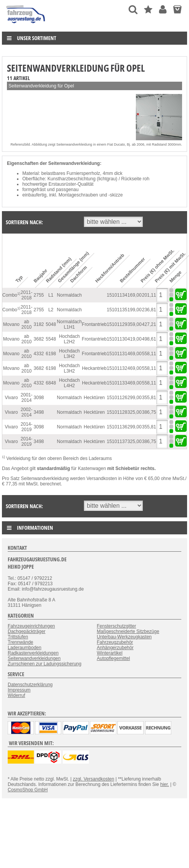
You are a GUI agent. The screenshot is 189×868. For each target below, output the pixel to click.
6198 (51, 354)
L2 (51, 310)
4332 (39, 354)
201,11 (149, 295)
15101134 (117, 295)
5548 (51, 339)
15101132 (117, 368)
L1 (51, 295)
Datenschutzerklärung (30, 685)
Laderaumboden (24, 648)
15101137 (117, 442)
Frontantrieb (94, 324)
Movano (11, 324)
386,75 (149, 412)
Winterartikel (110, 653)
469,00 (135, 354)
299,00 (135, 398)
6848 (51, 383)
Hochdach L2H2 (69, 339)
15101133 (117, 383)
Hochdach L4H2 (69, 383)
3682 (39, 339)
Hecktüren (94, 398)
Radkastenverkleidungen (33, 653)
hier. (165, 784)
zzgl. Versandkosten (93, 779)
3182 (39, 324)
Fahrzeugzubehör (115, 642)
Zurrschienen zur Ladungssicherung (44, 664)
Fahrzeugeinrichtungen (31, 626)
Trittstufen (18, 637)
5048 (51, 324)
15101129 (117, 324)
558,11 (149, 354)
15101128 (117, 412)
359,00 (135, 324)
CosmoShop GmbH (28, 790)
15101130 (117, 339)
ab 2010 (27, 324)
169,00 (135, 295)
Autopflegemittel (114, 658)
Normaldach (69, 295)
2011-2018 (27, 295)
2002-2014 (27, 412)
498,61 (149, 339)
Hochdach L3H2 (69, 354)
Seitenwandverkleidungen (34, 658)
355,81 (149, 398)
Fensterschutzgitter (117, 626)
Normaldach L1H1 (69, 324)
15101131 (117, 354)
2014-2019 (27, 427)
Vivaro (12, 398)
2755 (39, 295)
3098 (39, 398)
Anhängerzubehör (115, 648)
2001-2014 (27, 398)
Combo (11, 295)
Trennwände (20, 642)
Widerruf (16, 695)
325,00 (135, 412)
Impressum (19, 690)
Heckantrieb (94, 368)
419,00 (135, 339)
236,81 (149, 310)
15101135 (117, 310)
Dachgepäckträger (27, 631)
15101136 (117, 427)
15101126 (117, 398)
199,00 (135, 310)
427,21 (149, 324)
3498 (39, 412)
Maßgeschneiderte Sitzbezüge (128, 631)
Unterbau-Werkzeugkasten (125, 637)
